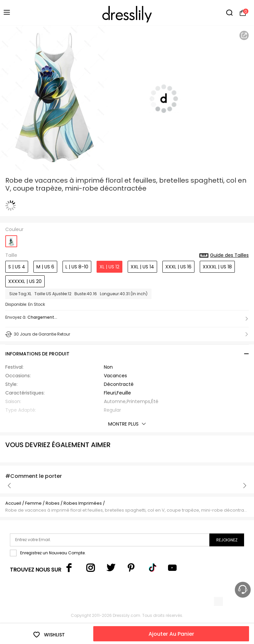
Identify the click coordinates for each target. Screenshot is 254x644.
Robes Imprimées (83, 503)
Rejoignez (227, 540)
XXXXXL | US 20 (25, 281)
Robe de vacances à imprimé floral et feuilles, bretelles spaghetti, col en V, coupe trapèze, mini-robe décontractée (127, 510)
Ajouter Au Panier (171, 634)
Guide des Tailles (224, 255)
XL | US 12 (109, 267)
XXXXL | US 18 (217, 267)
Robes (53, 503)
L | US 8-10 (77, 267)
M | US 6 (45, 267)
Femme (33, 503)
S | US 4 (17, 267)
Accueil (13, 503)
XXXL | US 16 (178, 267)
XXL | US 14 (142, 267)
